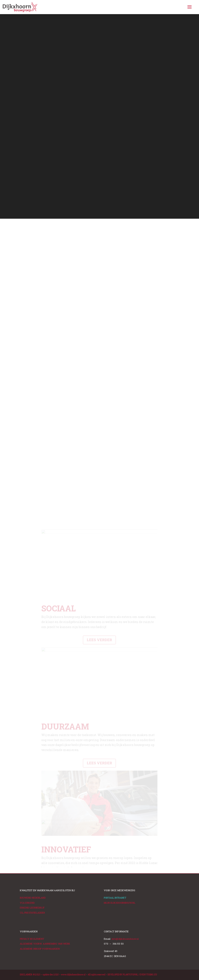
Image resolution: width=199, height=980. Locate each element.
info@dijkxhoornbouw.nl (125, 939)
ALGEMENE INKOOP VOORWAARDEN (40, 949)
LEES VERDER (99, 689)
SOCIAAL (59, 658)
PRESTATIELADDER (32, 913)
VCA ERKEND (27, 903)
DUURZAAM (65, 776)
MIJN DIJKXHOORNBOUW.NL (120, 903)
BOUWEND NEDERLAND (33, 898)
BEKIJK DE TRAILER (42, 187)
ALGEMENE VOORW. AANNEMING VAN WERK (45, 944)
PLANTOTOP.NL (130, 975)
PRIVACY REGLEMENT (32, 939)
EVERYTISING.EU (148, 975)
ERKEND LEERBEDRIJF (32, 908)
